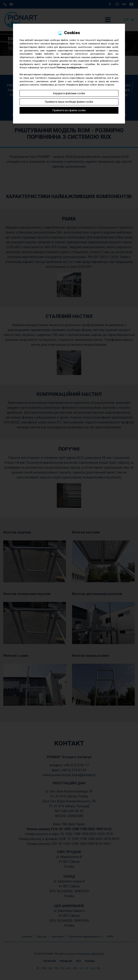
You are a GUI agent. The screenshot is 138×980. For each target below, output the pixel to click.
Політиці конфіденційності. (72, 68)
